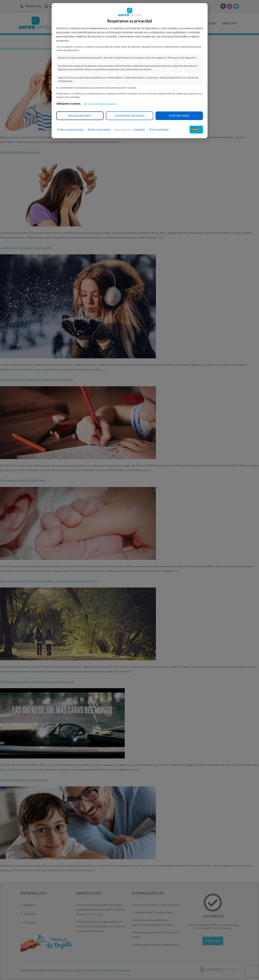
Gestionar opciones (130, 116)
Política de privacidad (70, 130)
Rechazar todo (80, 116)
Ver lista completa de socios (100, 104)
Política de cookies (99, 130)
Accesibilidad (159, 130)
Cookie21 (139, 130)
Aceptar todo (179, 116)
